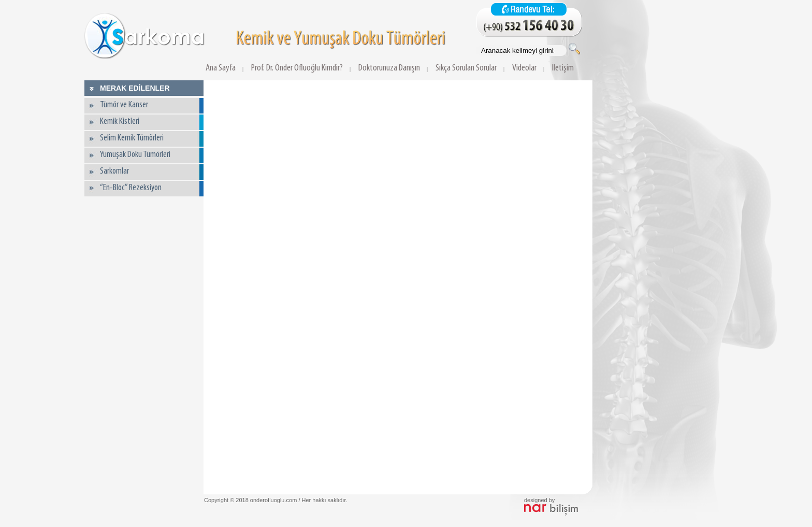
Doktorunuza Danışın (389, 68)
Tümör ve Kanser (124, 105)
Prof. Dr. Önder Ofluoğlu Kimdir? (297, 68)
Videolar (524, 68)
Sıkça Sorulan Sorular (466, 68)
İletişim (563, 68)
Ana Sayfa (221, 68)
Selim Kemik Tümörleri (132, 138)
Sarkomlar (114, 171)
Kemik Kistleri (120, 122)
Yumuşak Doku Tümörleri (135, 155)
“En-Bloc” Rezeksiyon (131, 188)
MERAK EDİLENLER (135, 88)
